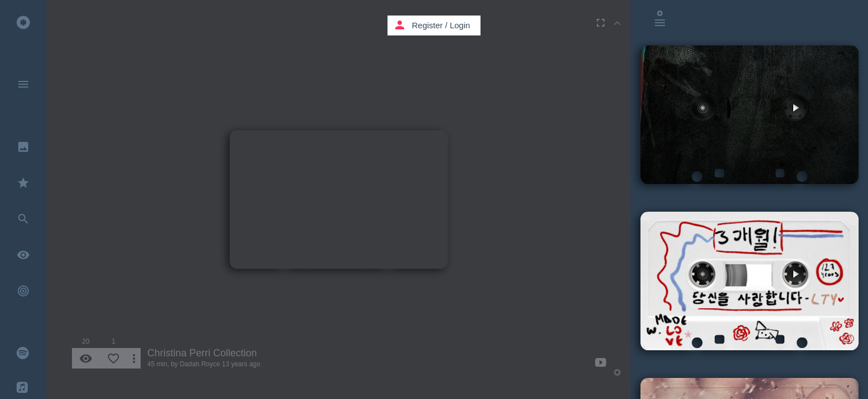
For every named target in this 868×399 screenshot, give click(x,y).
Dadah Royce (200, 364)
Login (460, 25)
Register (427, 25)
